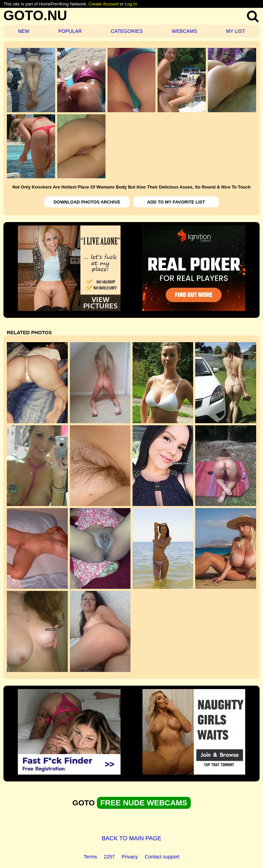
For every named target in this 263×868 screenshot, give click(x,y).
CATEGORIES (127, 31)
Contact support (162, 857)
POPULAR (70, 31)
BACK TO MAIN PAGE (132, 838)
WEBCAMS (184, 31)
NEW (24, 31)
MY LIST (236, 31)
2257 (109, 857)
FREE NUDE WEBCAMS (144, 803)
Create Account (103, 4)
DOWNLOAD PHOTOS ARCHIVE (87, 202)
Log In (131, 4)
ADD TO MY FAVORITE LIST (176, 202)
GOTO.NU (35, 15)
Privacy (130, 857)
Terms (90, 857)
